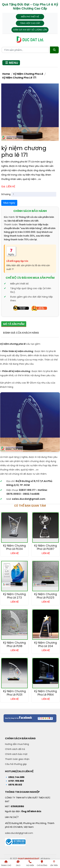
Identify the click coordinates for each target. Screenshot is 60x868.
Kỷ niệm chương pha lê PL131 (14, 693)
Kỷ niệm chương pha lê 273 (14, 596)
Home (6, 74)
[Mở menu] (11, 63)
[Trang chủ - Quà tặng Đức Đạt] (30, 40)
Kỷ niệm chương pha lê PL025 (46, 596)
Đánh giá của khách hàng (21, 333)
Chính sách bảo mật (16, 754)
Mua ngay (9, 203)
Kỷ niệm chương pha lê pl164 (46, 693)
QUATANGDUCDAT (29, 859)
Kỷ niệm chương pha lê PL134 (14, 547)
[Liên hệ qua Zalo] (18, 864)
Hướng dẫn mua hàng (17, 744)
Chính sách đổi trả (15, 749)
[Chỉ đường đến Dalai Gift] (42, 864)
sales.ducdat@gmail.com (19, 833)
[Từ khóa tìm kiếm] (25, 50)
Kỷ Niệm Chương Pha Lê (28, 74)
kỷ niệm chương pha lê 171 (19, 78)
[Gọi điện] (30, 864)
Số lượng (6, 194)
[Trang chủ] (6, 864)
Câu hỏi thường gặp (16, 764)
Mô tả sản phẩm (14, 324)
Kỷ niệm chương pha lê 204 (46, 644)
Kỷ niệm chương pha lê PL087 (46, 547)
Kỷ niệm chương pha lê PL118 (14, 644)
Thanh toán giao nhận (17, 759)
